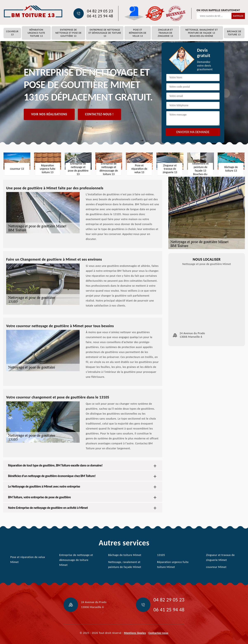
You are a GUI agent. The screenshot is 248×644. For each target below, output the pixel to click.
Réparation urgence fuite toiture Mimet (173, 565)
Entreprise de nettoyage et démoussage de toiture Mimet (76, 560)
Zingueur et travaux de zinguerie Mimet (220, 558)
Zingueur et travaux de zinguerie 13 (165, 33)
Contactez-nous (158, 633)
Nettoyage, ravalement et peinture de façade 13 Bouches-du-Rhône (201, 33)
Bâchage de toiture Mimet (125, 555)
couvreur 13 (12, 33)
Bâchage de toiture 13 (234, 33)
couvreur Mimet (216, 567)
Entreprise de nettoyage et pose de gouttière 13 (68, 33)
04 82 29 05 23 (100, 11)
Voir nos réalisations (49, 114)
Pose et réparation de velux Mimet (28, 560)
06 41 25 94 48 (100, 16)
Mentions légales (135, 633)
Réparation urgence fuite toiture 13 (36, 33)
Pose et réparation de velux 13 (138, 33)
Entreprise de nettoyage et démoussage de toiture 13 (105, 33)
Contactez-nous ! (99, 114)
